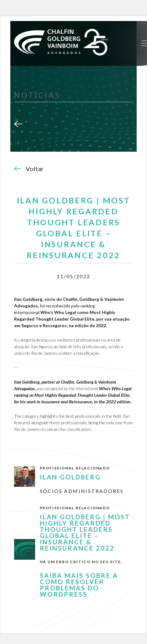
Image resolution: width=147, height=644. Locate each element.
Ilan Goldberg (70, 477)
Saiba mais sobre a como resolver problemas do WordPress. (79, 585)
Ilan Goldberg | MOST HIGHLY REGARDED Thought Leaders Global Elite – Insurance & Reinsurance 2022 (85, 532)
